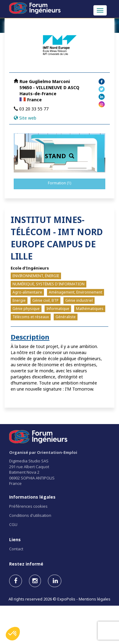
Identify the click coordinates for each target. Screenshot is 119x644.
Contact (16, 549)
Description (30, 337)
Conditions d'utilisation (30, 515)
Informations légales (32, 497)
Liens (15, 540)
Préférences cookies (28, 506)
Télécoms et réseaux (31, 317)
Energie (19, 300)
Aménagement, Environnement (76, 292)
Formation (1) (60, 183)
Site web (28, 118)
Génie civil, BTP (45, 300)
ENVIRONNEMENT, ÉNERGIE (36, 276)
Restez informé (26, 564)
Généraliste (66, 317)
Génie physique (26, 309)
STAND (60, 156)
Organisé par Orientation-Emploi (43, 452)
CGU (13, 524)
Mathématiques (90, 309)
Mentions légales (95, 599)
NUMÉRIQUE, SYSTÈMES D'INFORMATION (49, 284)
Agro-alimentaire (27, 292)
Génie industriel (79, 300)
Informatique (58, 309)
